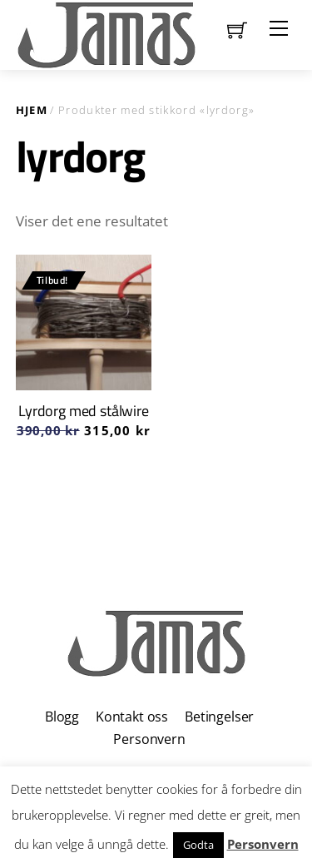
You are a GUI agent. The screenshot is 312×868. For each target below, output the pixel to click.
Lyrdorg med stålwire (83, 411)
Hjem (32, 110)
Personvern (149, 739)
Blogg (62, 717)
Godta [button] (198, 845)
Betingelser (219, 717)
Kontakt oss (132, 717)
